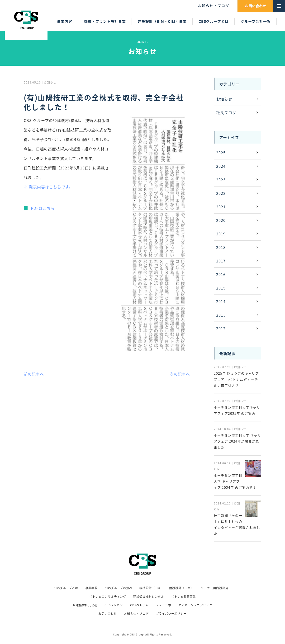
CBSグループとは (214, 21)
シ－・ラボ (164, 605)
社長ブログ (226, 112)
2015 (221, 288)
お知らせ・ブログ (136, 614)
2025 (221, 153)
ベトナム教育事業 (184, 597)
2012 (221, 328)
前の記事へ (34, 374)
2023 (221, 180)
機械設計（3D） (151, 588)
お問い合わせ (108, 614)
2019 (221, 234)
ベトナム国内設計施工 (216, 588)
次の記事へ (180, 374)
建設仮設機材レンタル (149, 597)
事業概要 (91, 588)
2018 (221, 247)
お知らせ (224, 99)
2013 (221, 315)
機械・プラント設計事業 (105, 21)
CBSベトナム (139, 605)
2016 (221, 274)
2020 (221, 220)
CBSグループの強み (119, 588)
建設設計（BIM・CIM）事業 (162, 21)
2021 (221, 207)
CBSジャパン (114, 605)
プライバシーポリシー (171, 614)
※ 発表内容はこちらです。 (48, 187)
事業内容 (65, 21)
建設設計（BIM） (181, 588)
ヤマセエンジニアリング (195, 605)
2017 (221, 261)
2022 (221, 193)
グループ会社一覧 (256, 21)
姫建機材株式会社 (85, 605)
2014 (221, 301)
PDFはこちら (43, 208)
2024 (221, 166)
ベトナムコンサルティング (108, 597)
